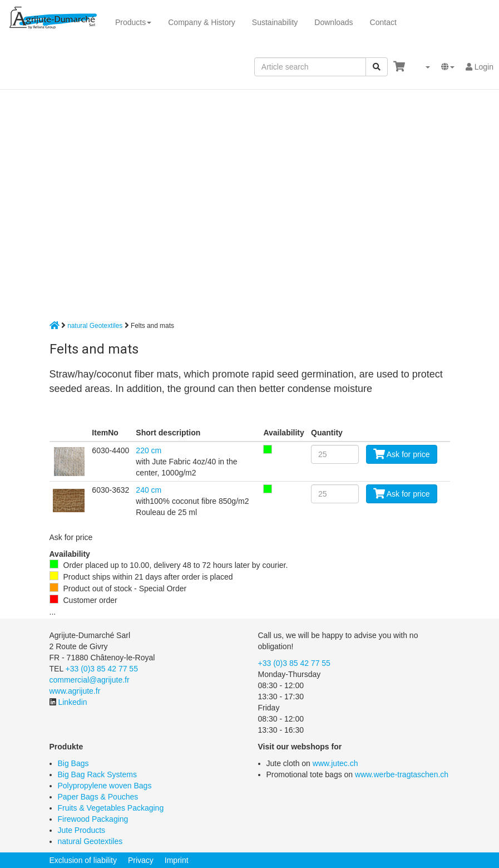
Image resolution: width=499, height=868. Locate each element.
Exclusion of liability (83, 860)
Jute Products (82, 830)
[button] (423, 67)
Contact (383, 22)
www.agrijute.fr (75, 691)
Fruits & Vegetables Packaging (111, 808)
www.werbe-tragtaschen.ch (402, 774)
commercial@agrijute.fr (90, 680)
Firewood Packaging (93, 819)
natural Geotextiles (95, 326)
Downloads (334, 22)
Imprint (177, 860)
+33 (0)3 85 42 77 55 (102, 669)
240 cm (149, 490)
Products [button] (133, 22)
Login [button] (480, 67)
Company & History (202, 22)
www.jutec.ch (335, 763)
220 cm (149, 450)
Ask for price (402, 454)
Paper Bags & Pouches (98, 797)
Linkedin (72, 702)
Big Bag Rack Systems (97, 774)
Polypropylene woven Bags (105, 786)
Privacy (141, 860)
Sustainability (275, 22)
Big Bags (73, 763)
